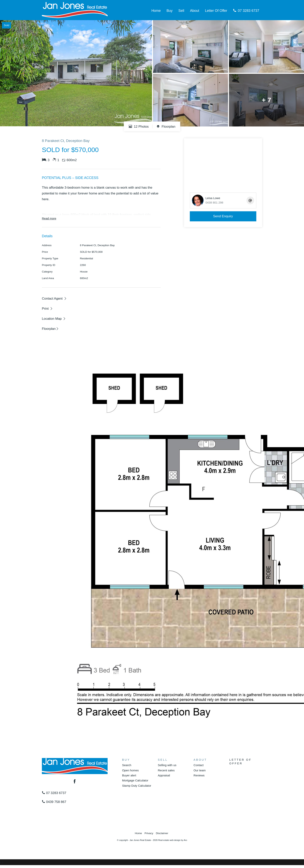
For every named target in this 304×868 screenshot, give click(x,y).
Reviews (199, 775)
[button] (47, 309)
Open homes (130, 770)
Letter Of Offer (216, 11)
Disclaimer (162, 833)
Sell (181, 11)
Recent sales (166, 770)
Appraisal (164, 775)
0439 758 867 (54, 802)
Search (127, 765)
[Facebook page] (75, 782)
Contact (199, 765)
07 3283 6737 (246, 11)
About (195, 11)
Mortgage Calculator (135, 780)
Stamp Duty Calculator (137, 786)
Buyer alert (129, 775)
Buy (170, 11)
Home (156, 11)
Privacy (149, 833)
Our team (200, 770)
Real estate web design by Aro (173, 840)
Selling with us (167, 765)
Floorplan (166, 126)
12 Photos (139, 126)
